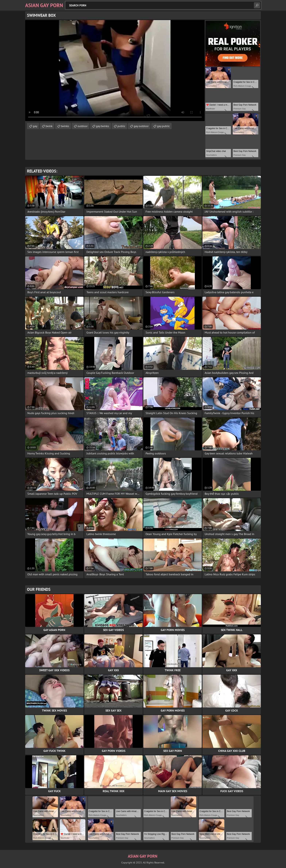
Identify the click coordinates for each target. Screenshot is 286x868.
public (121, 126)
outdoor (83, 126)
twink (49, 126)
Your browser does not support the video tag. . (115, 71)
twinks (65, 126)
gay (35, 126)
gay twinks (103, 126)
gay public (163, 126)
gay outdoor (141, 126)
